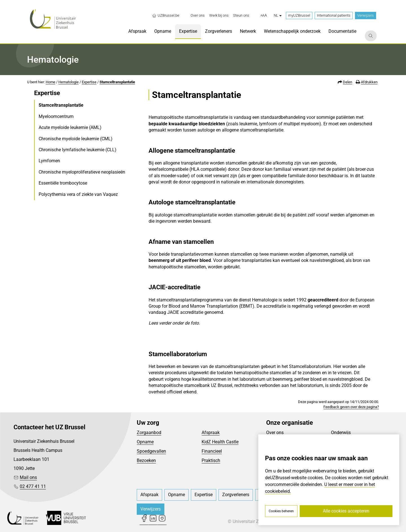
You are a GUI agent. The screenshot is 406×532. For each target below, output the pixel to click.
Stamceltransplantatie (117, 82)
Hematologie (69, 82)
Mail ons (28, 477)
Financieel (212, 451)
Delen (347, 82)
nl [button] (278, 15)
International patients (334, 15)
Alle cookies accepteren (346, 511)
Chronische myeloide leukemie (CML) (76, 139)
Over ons (275, 433)
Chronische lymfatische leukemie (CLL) (78, 150)
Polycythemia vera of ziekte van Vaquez (78, 194)
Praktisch (211, 460)
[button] (264, 16)
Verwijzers (366, 15)
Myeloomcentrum (56, 116)
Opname (145, 442)
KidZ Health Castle (220, 442)
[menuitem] (198, 16)
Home (50, 82)
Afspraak (211, 433)
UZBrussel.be (166, 16)
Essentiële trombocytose (63, 183)
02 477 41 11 (33, 486)
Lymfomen (49, 161)
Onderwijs (341, 433)
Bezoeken (146, 460)
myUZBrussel (299, 15)
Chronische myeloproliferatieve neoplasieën (82, 172)
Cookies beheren (281, 511)
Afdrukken (369, 82)
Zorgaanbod (149, 433)
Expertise (89, 82)
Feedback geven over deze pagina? (351, 407)
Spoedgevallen (151, 451)
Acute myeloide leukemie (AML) (70, 127)
